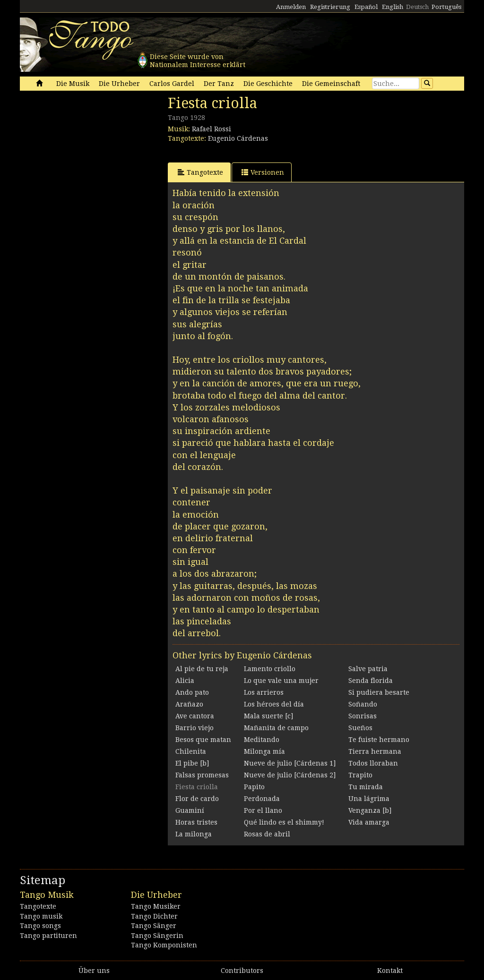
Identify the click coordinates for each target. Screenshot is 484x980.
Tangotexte (200, 172)
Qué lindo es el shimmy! (284, 822)
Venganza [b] (370, 810)
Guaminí (190, 810)
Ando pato (192, 692)
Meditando (262, 740)
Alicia (185, 681)
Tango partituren (48, 936)
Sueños (360, 728)
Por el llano (263, 810)
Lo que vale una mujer (281, 681)
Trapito (360, 775)
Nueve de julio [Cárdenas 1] (290, 763)
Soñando (363, 704)
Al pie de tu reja (202, 669)
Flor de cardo (197, 799)
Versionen (263, 172)
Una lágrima (369, 799)
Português (446, 7)
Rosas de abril (267, 834)
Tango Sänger (154, 926)
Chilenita (191, 751)
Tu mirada (366, 787)
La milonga (194, 834)
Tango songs (40, 926)
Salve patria (368, 669)
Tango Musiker (156, 906)
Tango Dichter (154, 916)
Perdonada (262, 799)
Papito (254, 787)
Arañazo (189, 704)
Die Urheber (119, 84)
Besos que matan (203, 740)
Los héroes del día (274, 704)
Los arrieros (264, 692)
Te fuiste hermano (379, 740)
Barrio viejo (194, 728)
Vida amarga (369, 822)
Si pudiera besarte (379, 692)
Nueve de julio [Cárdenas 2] (290, 775)
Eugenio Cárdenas (238, 138)
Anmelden (291, 7)
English (393, 7)
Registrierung (330, 7)
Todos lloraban (373, 763)
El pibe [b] (192, 763)
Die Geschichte (268, 84)
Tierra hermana (375, 751)
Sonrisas (363, 716)
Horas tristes (196, 822)
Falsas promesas (202, 775)
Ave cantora (195, 716)
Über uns (94, 971)
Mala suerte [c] (268, 716)
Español (366, 7)
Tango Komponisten (164, 945)
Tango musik (41, 916)
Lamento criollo (270, 669)
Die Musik (73, 84)
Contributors (242, 971)
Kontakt (390, 971)
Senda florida (371, 681)
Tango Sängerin (157, 936)
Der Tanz (219, 84)
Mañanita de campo (276, 728)
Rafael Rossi (212, 129)
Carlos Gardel (172, 84)
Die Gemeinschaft (331, 84)
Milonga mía (264, 751)
